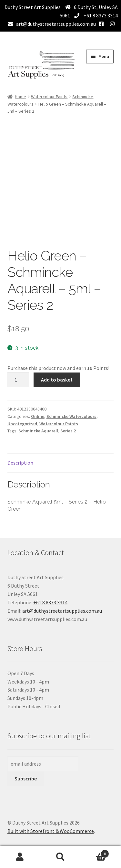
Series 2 (68, 431)
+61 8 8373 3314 (100, 15)
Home (20, 97)
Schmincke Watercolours (71, 416)
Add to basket (57, 380)
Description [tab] (20, 463)
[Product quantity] (18, 380)
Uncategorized (22, 424)
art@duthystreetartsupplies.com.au (56, 24)
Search (60, 857)
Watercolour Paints (49, 97)
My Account (20, 857)
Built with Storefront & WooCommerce (51, 831)
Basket (95, 852)
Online (38, 416)
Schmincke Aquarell (38, 431)
